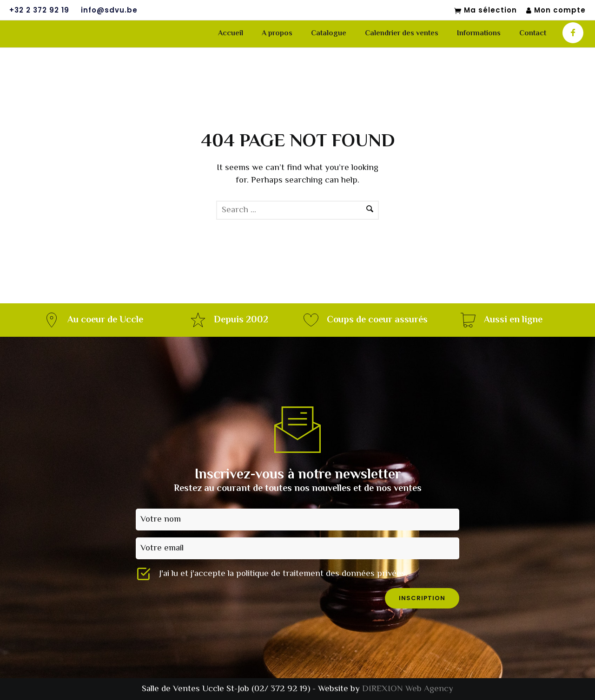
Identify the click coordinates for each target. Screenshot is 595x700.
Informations (479, 34)
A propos (277, 34)
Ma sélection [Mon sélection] (486, 11)
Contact (533, 34)
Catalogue (329, 34)
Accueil (231, 34)
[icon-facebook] (573, 33)
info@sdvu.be (109, 10)
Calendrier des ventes (402, 34)
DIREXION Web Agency (408, 689)
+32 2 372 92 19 (39, 10)
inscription (422, 598)
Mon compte (556, 10)
